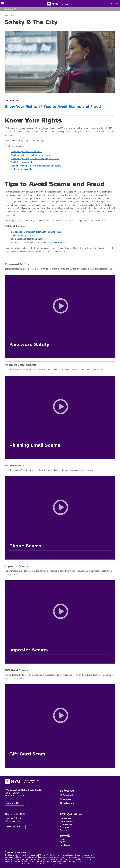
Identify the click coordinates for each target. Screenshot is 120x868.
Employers (65, 845)
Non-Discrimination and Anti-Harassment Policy (64, 861)
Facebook (68, 795)
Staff (62, 842)
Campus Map (66, 824)
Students (12, 16)
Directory (65, 827)
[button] (111, 4)
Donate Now (14, 827)
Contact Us (13, 803)
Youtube (67, 799)
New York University (17, 852)
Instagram (68, 803)
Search (63, 830)
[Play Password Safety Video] (60, 311)
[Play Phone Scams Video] (60, 512)
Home (7, 16)
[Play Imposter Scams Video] (60, 616)
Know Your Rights (21, 107)
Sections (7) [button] (10, 9)
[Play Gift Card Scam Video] (60, 720)
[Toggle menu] (3, 4)
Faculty (63, 839)
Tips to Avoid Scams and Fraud (72, 107)
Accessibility (66, 818)
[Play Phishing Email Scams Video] (60, 411)
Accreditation (66, 821)
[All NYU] (117, 4)
